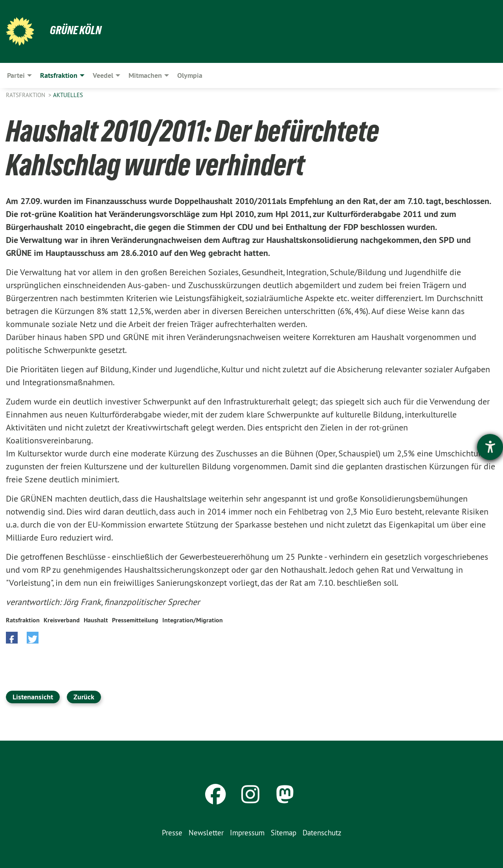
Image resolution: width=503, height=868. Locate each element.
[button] (12, 638)
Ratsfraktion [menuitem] (59, 75)
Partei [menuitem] (16, 75)
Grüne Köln (77, 30)
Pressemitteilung (135, 620)
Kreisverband (62, 620)
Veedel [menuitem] (103, 75)
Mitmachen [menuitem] (145, 75)
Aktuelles (68, 95)
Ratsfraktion (26, 95)
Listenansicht (33, 697)
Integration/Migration (193, 620)
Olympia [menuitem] (190, 75)
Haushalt (96, 620)
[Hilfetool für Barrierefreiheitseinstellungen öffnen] (490, 447)
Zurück (84, 697)
